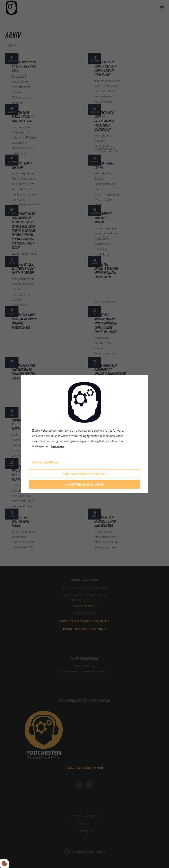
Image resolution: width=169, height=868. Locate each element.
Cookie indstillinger (46, 462)
